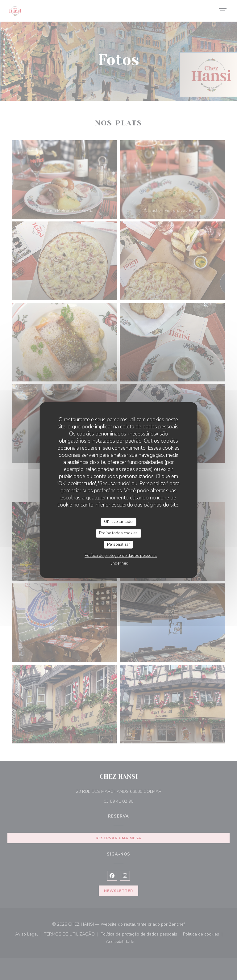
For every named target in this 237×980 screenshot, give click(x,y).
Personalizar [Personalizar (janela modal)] (118, 545)
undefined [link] (119, 563)
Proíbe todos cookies (118, 533)
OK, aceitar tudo (118, 522)
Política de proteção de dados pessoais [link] (121, 556)
